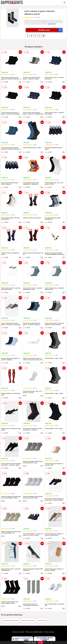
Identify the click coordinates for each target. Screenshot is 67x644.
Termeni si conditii (18, 632)
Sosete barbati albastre (11, 620)
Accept (41, 642)
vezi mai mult (52, 24)
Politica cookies (49, 632)
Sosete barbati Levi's (28, 620)
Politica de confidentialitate (34, 632)
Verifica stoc (50, 30)
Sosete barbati (42, 620)
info (20, 82)
